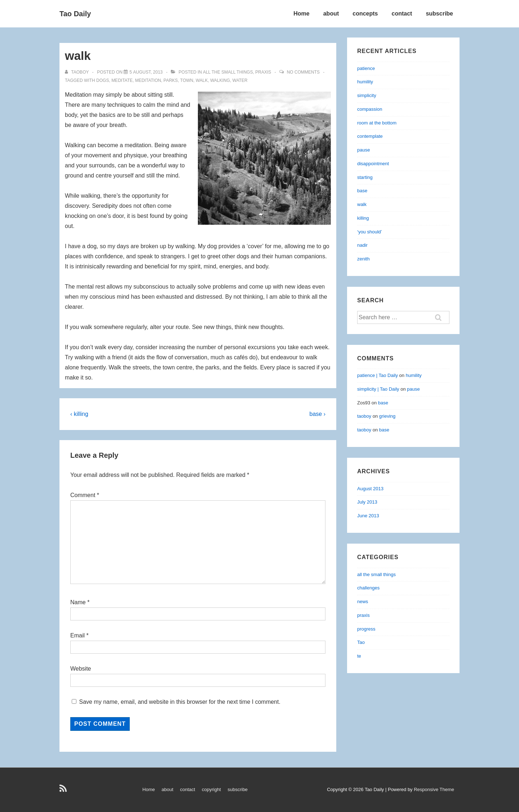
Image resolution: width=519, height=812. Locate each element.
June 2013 (368, 516)
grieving (387, 416)
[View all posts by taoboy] (77, 72)
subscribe (439, 14)
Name (78, 602)
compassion (370, 109)
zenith (363, 259)
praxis (263, 72)
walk (202, 80)
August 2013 (370, 489)
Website (81, 669)
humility (365, 82)
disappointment (373, 164)
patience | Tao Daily (378, 375)
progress (366, 629)
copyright (211, 789)
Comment (85, 495)
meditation (148, 80)
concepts (365, 14)
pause (363, 150)
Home (301, 14)
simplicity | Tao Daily (378, 389)
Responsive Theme (434, 789)
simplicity (367, 95)
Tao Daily (75, 14)
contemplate (370, 136)
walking (220, 80)
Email (77, 635)
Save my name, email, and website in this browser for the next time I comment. (179, 702)
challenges (368, 588)
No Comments (303, 72)
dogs (103, 80)
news (363, 602)
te (359, 656)
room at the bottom (377, 123)
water (240, 80)
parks (171, 80)
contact (402, 14)
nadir (362, 245)
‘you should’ (370, 232)
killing (363, 218)
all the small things (228, 72)
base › (318, 414)
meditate (122, 80)
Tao (361, 642)
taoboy (364, 416)
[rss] (64, 791)
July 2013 (367, 502)
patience (366, 68)
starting (365, 177)
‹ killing (79, 414)
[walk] (146, 72)
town (187, 80)
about (331, 14)
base (362, 191)
